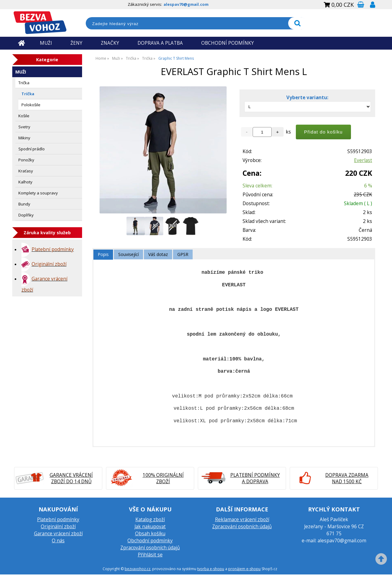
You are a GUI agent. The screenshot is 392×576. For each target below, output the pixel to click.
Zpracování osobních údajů (150, 548)
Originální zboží (58, 527)
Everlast (363, 160)
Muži (21, 72)
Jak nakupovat (150, 527)
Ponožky (26, 160)
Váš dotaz (158, 254)
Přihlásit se (150, 555)
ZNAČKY (110, 43)
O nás (58, 541)
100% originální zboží (163, 478)
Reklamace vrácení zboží (242, 520)
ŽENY (76, 43)
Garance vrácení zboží (58, 534)
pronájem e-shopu (244, 569)
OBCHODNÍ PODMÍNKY (228, 43)
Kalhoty (25, 182)
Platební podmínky (58, 520)
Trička (24, 83)
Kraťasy (26, 171)
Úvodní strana (21, 43)
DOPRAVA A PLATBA (160, 43)
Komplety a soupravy (38, 193)
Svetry (24, 127)
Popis (103, 254)
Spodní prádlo (32, 149)
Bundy (24, 204)
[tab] (103, 255)
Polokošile (31, 105)
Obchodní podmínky (150, 541)
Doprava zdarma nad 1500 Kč (347, 478)
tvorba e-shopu (211, 569)
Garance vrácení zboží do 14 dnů (71, 478)
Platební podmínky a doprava (255, 478)
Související (128, 254)
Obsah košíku (150, 534)
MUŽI (46, 43)
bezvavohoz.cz (138, 569)
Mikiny (24, 138)
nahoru (383, 561)
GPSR (183, 254)
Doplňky (26, 215)
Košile (24, 116)
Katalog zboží (150, 520)
